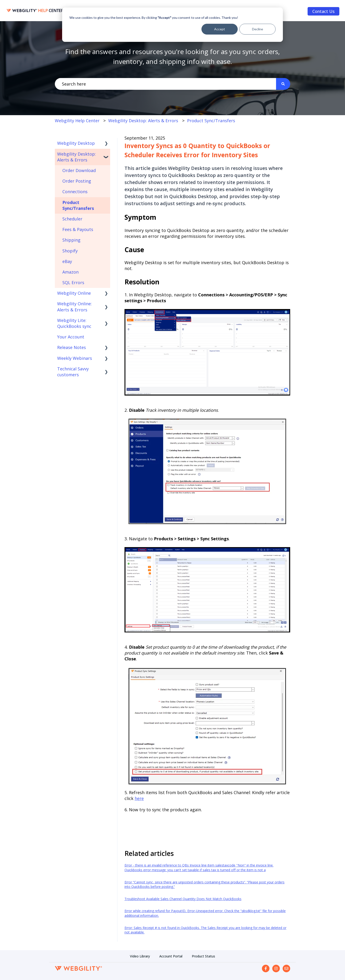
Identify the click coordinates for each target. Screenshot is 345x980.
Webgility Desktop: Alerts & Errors (143, 121)
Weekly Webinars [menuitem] (75, 358)
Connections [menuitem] (75, 192)
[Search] (283, 84)
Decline (258, 29)
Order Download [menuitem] (79, 170)
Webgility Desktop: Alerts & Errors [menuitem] (76, 157)
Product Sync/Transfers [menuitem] (78, 205)
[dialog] (172, 25)
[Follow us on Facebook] (266, 968)
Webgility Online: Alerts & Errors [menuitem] (74, 307)
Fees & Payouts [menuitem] (78, 229)
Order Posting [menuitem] (77, 181)
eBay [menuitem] (67, 261)
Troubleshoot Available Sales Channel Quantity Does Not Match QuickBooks (183, 899)
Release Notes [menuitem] (72, 347)
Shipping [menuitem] (71, 240)
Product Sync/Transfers (211, 121)
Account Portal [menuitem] (171, 956)
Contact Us (323, 11)
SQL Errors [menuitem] (73, 282)
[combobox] (165, 84)
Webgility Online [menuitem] (74, 293)
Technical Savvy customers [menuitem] (73, 372)
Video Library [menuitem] (140, 956)
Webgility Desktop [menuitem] (76, 143)
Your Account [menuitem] (71, 337)
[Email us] (286, 968)
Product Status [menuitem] (203, 956)
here (139, 798)
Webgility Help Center (77, 121)
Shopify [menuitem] (70, 251)
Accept (220, 29)
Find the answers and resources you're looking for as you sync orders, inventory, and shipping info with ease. (172, 56)
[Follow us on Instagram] (276, 968)
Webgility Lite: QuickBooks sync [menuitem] (74, 323)
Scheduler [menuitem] (72, 219)
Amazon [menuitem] (70, 272)
